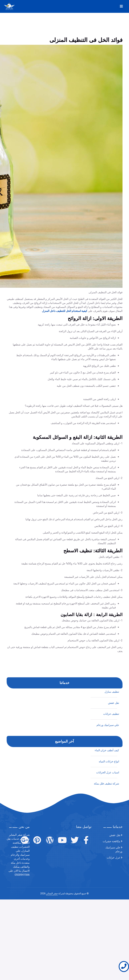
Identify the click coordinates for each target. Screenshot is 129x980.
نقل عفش (115, 835)
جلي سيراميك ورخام (114, 850)
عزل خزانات (114, 858)
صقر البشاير (52, 894)
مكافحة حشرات (112, 841)
